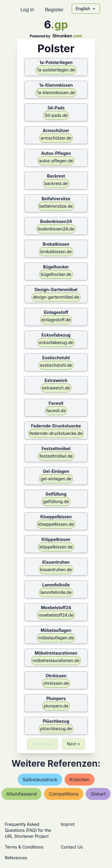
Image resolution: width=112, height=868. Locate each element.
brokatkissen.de (56, 252)
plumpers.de (56, 706)
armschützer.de (56, 138)
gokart (98, 794)
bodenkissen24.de (56, 229)
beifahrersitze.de (56, 206)
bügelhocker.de (56, 274)
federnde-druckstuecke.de (56, 433)
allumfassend (22, 794)
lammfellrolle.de (56, 592)
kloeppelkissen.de (56, 524)
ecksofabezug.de (56, 342)
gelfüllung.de (56, 501)
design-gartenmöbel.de (56, 297)
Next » (73, 744)
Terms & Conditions (24, 847)
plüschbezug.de (56, 729)
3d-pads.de (56, 115)
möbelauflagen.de (56, 638)
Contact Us (72, 847)
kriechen (79, 780)
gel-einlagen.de (56, 479)
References (16, 858)
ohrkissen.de (56, 683)
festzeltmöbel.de (56, 456)
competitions (64, 794)
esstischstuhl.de (56, 365)
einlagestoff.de (56, 320)
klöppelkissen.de (56, 547)
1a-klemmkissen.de (56, 93)
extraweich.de (56, 388)
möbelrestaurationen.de (56, 660)
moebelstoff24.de (56, 615)
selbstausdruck (40, 780)
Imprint (68, 824)
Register (54, 10)
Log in (27, 10)
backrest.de (56, 183)
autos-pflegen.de (56, 161)
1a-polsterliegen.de (56, 70)
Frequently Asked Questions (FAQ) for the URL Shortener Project (28, 830)
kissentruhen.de (56, 570)
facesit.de (56, 411)
